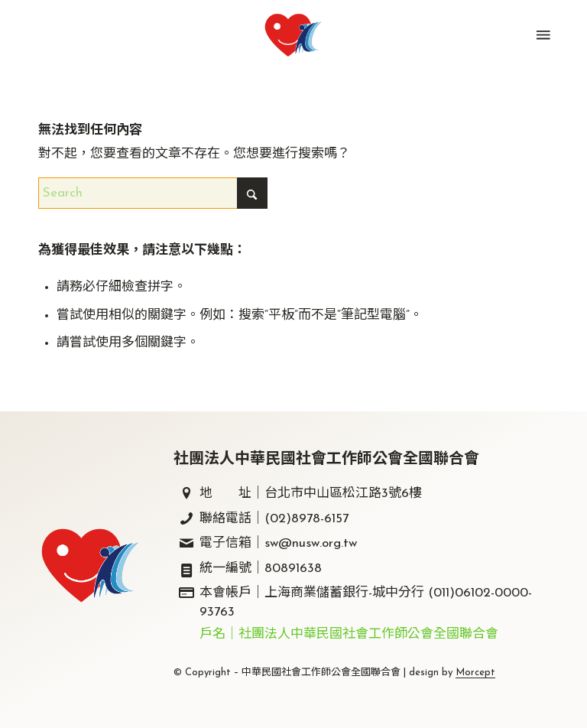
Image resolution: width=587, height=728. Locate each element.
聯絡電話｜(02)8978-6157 (274, 519)
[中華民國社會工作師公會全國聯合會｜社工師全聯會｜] (293, 35)
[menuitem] (542, 35)
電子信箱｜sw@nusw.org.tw (278, 543)
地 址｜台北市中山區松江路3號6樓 (311, 494)
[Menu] (542, 35)
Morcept (475, 673)
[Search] (153, 193)
